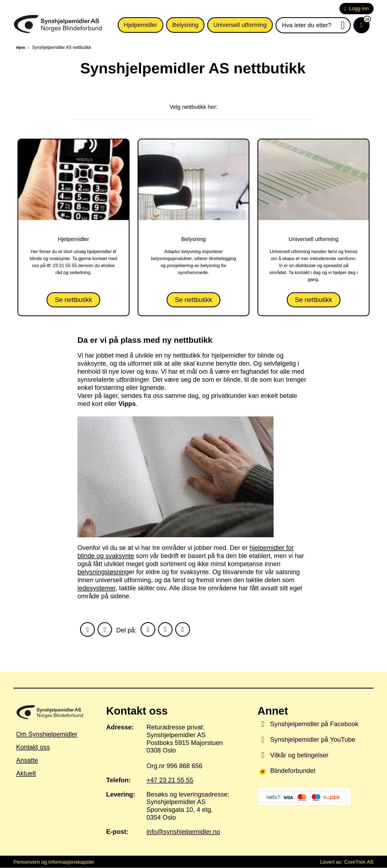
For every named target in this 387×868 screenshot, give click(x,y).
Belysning (185, 25)
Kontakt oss (33, 748)
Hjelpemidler (141, 25)
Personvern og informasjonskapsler (54, 862)
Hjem (21, 48)
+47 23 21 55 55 (170, 780)
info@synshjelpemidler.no (183, 832)
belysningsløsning (103, 572)
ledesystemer (96, 588)
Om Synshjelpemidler (47, 734)
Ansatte (27, 761)
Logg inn (356, 8)
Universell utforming (240, 25)
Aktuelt (26, 774)
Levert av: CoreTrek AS (347, 862)
